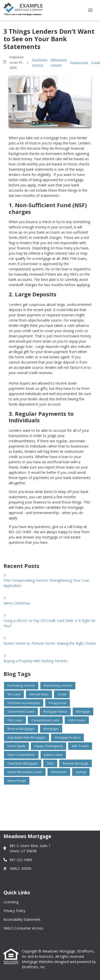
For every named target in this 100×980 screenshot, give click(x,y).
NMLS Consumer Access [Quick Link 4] (23, 928)
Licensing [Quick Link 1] (11, 902)
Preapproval (79, 62)
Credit (96, 62)
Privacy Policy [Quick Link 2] (14, 911)
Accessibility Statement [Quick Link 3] (22, 919)
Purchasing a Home (40, 62)
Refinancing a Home (59, 62)
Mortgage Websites (38, 962)
